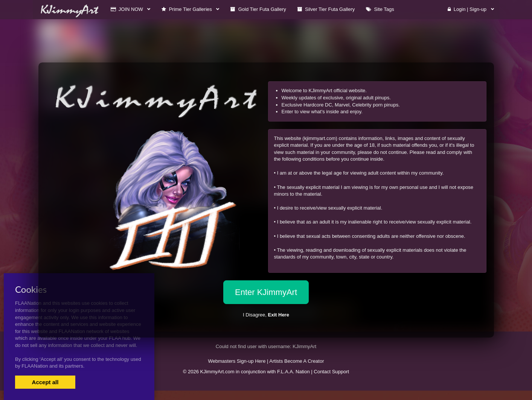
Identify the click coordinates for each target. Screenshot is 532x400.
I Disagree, (266, 315)
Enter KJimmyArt (266, 292)
